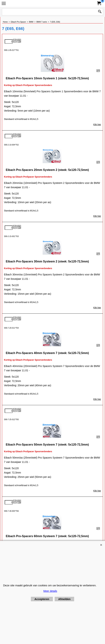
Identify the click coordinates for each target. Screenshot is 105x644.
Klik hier (97, 125)
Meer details (50, 591)
